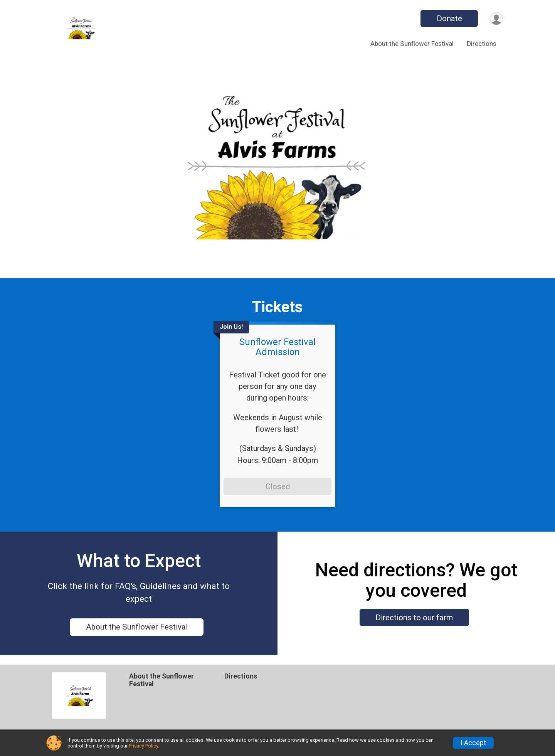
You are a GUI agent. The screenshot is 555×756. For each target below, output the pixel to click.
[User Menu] (496, 19)
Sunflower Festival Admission (277, 347)
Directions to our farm (414, 622)
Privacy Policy (143, 746)
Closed (278, 487)
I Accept (473, 743)
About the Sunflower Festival (412, 44)
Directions (482, 44)
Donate (448, 19)
